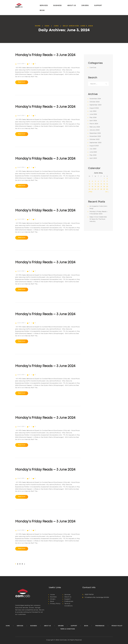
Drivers (53, 599)
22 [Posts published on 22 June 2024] (104, 187)
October (95, 102)
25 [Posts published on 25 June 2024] (92, 189)
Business (53, 597)
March (94, 124)
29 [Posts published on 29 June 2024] (104, 189)
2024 (47, 26)
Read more (22, 82)
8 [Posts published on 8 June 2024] (104, 181)
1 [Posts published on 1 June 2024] (104, 179)
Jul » (107, 192)
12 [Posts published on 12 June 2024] (95, 184)
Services (67, 595)
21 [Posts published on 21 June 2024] (101, 187)
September (96, 105)
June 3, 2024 (21, 64)
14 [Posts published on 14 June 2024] (101, 184)
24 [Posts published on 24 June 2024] (90, 189)
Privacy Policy (55, 604)
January (95, 130)
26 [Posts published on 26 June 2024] (95, 189)
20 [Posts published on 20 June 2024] (98, 187)
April (93, 121)
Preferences (69, 601)
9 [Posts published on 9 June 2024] (107, 181)
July (93, 111)
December (95, 133)
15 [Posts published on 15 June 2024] (104, 184)
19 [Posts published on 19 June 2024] (95, 187)
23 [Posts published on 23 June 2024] (107, 187)
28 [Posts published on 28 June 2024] (101, 189)
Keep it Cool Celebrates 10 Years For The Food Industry (98, 219)
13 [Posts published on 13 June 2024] (98, 184)
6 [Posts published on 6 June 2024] (98, 181)
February (95, 127)
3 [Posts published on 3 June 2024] (89, 181)
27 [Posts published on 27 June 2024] (98, 189)
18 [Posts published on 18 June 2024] (92, 187)
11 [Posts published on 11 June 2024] (92, 184)
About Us (68, 597)
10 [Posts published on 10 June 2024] (89, 184)
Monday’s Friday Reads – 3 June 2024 (45, 55)
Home (38, 26)
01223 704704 (89, 595)
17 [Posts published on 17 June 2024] (90, 187)
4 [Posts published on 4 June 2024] (92, 181)
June (56, 26)
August (94, 108)
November (95, 99)
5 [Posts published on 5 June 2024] (95, 181)
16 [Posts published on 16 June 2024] (107, 184)
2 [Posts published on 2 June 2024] (107, 179)
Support (67, 599)
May (93, 118)
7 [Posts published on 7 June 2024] (101, 181)
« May (90, 192)
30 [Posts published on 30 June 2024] (107, 189)
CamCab (93, 68)
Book (52, 601)
